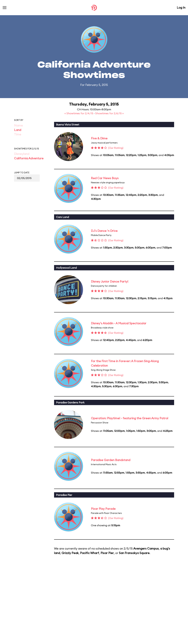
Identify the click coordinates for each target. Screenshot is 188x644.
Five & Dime (99, 138)
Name (18, 125)
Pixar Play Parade (103, 509)
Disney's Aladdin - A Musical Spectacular (119, 323)
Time (18, 134)
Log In (181, 8)
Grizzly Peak (70, 553)
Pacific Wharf (90, 553)
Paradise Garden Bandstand (111, 460)
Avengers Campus (146, 548)
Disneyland (22, 154)
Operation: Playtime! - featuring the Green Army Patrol (130, 418)
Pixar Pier (107, 553)
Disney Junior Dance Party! (110, 281)
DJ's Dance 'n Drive (104, 231)
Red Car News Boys (105, 178)
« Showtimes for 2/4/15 (79, 113)
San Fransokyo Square (134, 553)
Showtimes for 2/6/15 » (109, 113)
